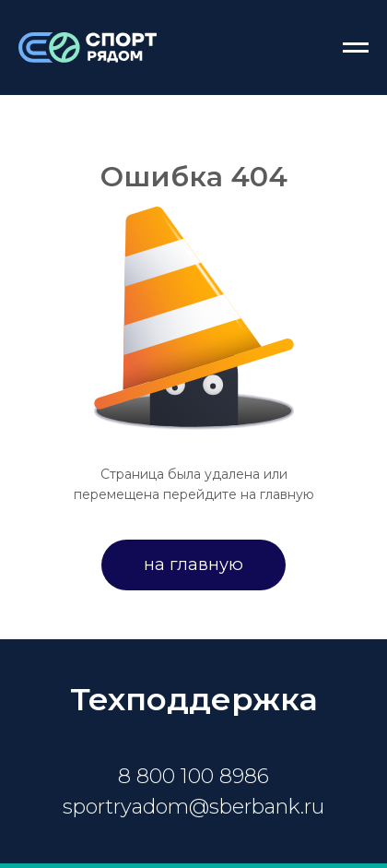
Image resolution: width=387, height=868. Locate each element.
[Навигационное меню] (356, 48)
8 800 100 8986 (193, 776)
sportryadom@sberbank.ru (193, 807)
